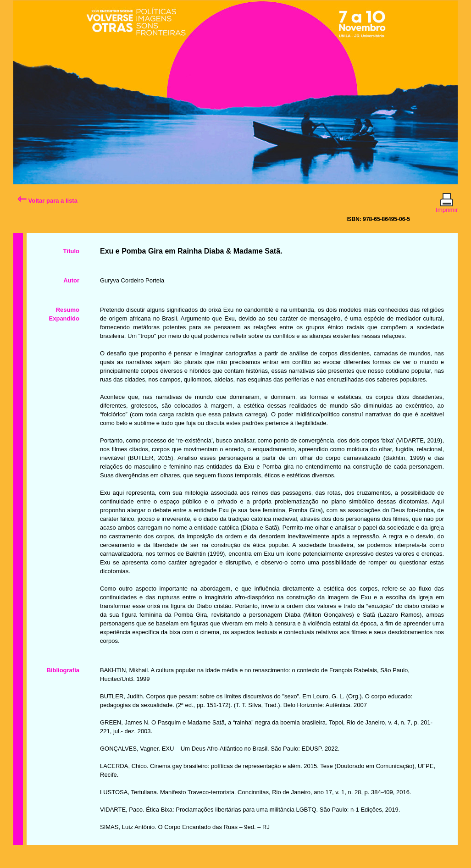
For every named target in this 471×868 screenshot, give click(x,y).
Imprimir (447, 206)
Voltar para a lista (47, 201)
